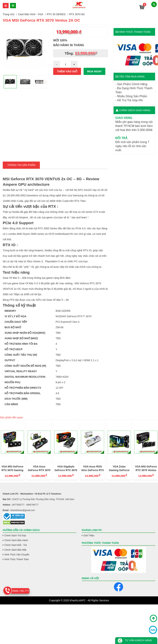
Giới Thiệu (89, 535)
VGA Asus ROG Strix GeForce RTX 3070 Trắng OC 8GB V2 (93, 469)
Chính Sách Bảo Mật (15, 550)
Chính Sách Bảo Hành (16, 540)
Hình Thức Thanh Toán (17, 559)
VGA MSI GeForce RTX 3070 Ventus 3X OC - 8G (146, 469)
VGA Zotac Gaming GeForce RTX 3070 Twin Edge (119, 469)
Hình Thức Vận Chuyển (17, 555)
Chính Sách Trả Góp (15, 535)
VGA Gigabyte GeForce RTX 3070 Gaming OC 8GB (66, 469)
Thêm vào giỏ (67, 71)
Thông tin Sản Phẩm (21, 165)
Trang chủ (9, 14)
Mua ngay (95, 71)
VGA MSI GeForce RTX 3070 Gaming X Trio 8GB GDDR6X (12, 469)
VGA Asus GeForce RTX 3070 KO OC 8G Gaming (39, 469)
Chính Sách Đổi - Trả (16, 545)
